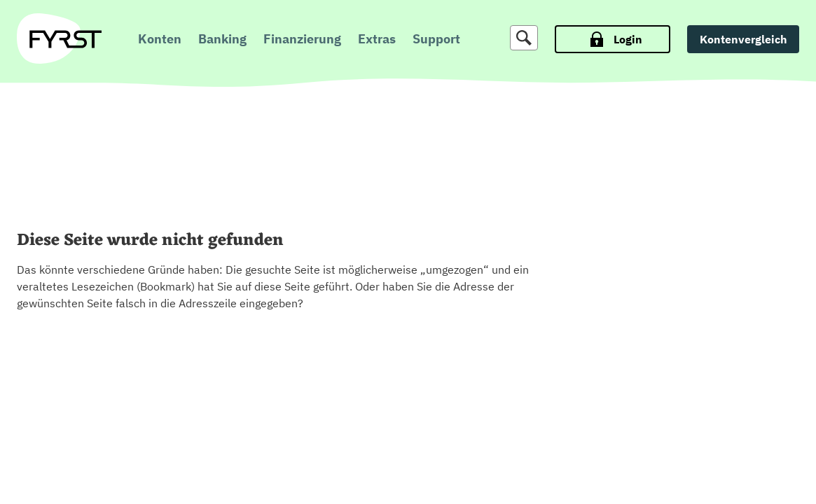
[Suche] (524, 38)
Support (436, 39)
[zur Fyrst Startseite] (65, 39)
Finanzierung (302, 39)
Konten (160, 39)
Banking (222, 39)
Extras (377, 39)
